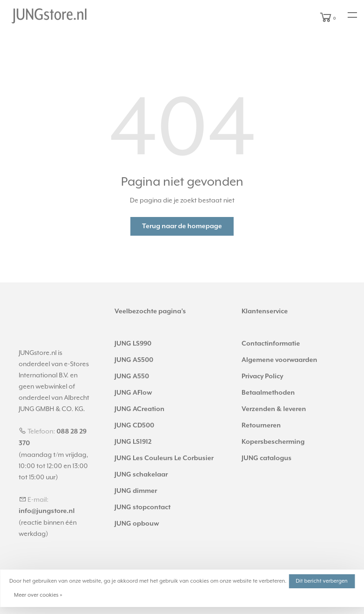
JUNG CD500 (134, 426)
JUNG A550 (132, 376)
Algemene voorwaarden (279, 360)
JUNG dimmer (136, 491)
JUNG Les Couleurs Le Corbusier (164, 458)
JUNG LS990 (133, 344)
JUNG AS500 (134, 360)
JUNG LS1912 (133, 442)
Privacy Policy (262, 376)
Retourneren (261, 426)
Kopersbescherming (273, 442)
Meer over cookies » (38, 595)
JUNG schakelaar (141, 475)
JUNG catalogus (267, 458)
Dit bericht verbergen (322, 581)
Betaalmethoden (268, 393)
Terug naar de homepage (182, 226)
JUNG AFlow (133, 393)
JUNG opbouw (137, 524)
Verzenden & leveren (274, 409)
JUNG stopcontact (143, 507)
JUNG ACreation (139, 409)
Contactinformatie (271, 344)
